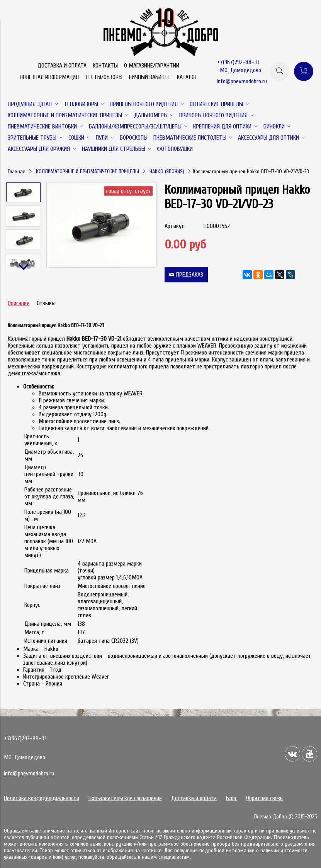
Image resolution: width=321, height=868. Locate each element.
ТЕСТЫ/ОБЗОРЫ (104, 77)
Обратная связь (264, 798)
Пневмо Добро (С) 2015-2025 (286, 816)
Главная (17, 171)
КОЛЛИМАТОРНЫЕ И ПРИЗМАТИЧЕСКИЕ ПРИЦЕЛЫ (87, 171)
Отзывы (46, 303)
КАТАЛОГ (187, 77)
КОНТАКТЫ (105, 66)
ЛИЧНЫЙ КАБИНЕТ (150, 77)
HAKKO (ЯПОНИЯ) (167, 171)
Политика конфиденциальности (42, 798)
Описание (19, 303)
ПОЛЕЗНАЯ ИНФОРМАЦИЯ (49, 77)
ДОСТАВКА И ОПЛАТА (62, 66)
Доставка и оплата (194, 798)
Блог (231, 798)
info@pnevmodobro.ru (242, 81)
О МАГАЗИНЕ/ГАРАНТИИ (152, 66)
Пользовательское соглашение (125, 798)
